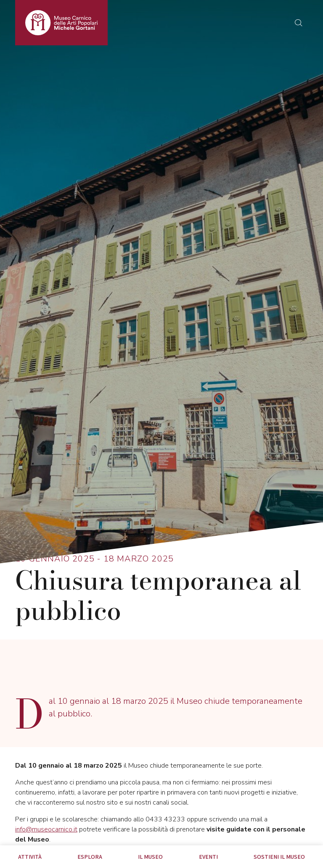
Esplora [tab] (90, 857)
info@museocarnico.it (46, 829)
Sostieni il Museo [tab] (279, 857)
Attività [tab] (30, 857)
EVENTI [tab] (208, 857)
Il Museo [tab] (150, 857)
